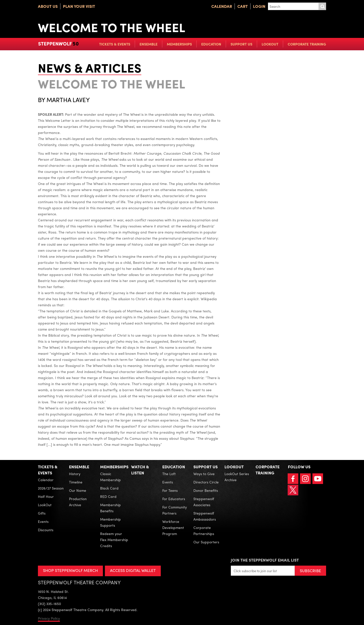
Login (259, 6)
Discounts (46, 530)
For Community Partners (175, 510)
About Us (48, 6)
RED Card (108, 496)
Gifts (42, 513)
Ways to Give (204, 474)
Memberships (179, 44)
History (75, 474)
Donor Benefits (206, 490)
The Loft (169, 474)
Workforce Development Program (173, 527)
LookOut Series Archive (237, 477)
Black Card (109, 488)
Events (43, 521)
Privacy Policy (49, 618)
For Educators (174, 499)
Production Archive (78, 502)
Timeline (76, 482)
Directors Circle (206, 482)
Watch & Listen (140, 470)
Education (211, 44)
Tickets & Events (115, 44)
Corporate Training (307, 44)
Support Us (241, 44)
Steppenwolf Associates (204, 502)
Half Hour (46, 496)
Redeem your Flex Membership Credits (114, 540)
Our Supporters (206, 542)
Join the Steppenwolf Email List (265, 560)
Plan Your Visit (79, 6)
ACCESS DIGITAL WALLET (133, 570)
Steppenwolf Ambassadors (205, 516)
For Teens (170, 490)
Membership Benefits (110, 508)
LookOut (270, 44)
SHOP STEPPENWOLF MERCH (70, 570)
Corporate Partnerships (204, 530)
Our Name (78, 490)
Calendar (222, 6)
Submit (322, 6)
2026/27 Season (51, 488)
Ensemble (149, 44)
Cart (243, 6)
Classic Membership (110, 477)
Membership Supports (110, 522)
